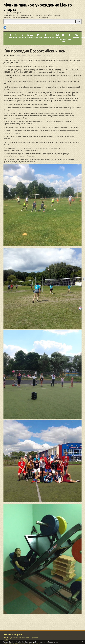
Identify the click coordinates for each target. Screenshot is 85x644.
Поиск (79, 22)
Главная (6, 55)
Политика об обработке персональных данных (20, 637)
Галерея (13, 55)
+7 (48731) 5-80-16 (17, 13)
